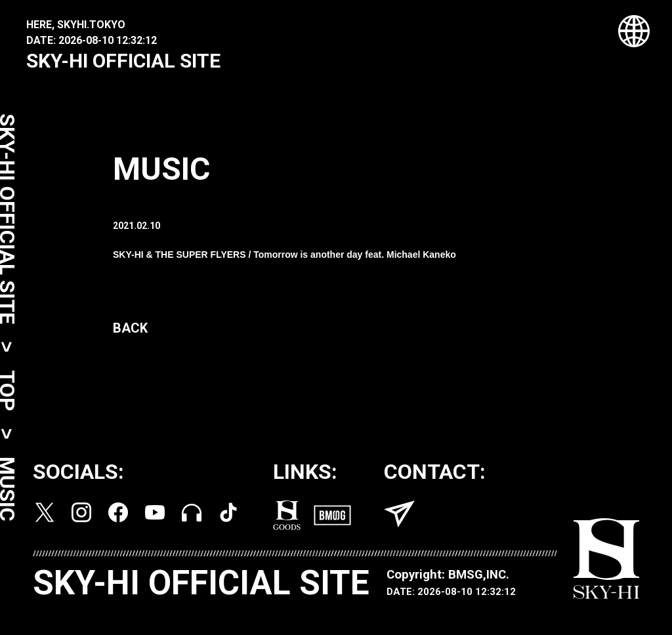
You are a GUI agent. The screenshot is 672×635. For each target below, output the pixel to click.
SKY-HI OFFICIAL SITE (123, 61)
